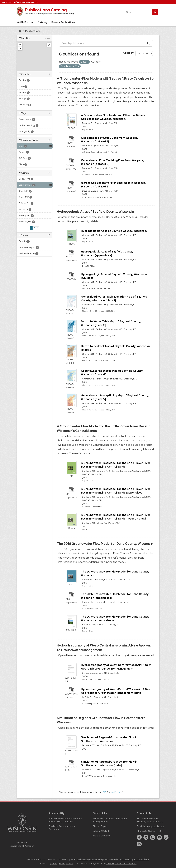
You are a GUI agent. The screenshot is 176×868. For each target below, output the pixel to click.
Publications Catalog (46, 10)
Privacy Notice (66, 863)
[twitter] (146, 837)
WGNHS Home (25, 22)
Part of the (22, 844)
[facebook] (139, 837)
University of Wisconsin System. (121, 863)
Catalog (42, 22)
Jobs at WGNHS (101, 831)
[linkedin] (139, 844)
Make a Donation (101, 836)
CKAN (54, 863)
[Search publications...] (102, 43)
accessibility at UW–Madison (135, 859)
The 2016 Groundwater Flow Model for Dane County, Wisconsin (105, 544)
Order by (128, 53)
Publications (33, 31)
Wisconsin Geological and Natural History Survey (110, 820)
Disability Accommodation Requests (62, 828)
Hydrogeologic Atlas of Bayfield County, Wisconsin (95, 212)
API (105, 792)
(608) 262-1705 (153, 831)
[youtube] (159, 837)
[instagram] (153, 837)
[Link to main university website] (22, 833)
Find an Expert (100, 826)
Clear (48, 38)
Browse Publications (63, 22)
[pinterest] (166, 837)
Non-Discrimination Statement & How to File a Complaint (65, 820)
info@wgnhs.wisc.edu (154, 826)
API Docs (117, 792)
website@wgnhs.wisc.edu (90, 859)
